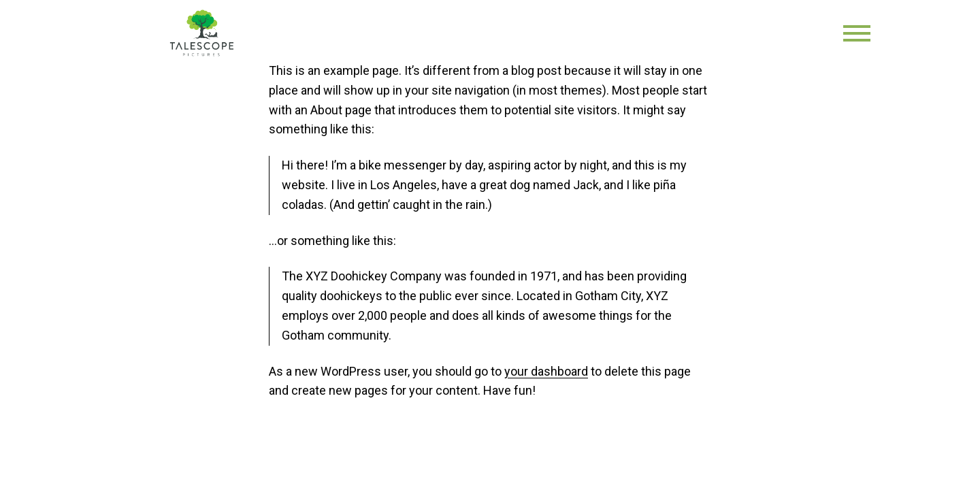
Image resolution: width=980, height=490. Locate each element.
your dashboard (546, 371)
